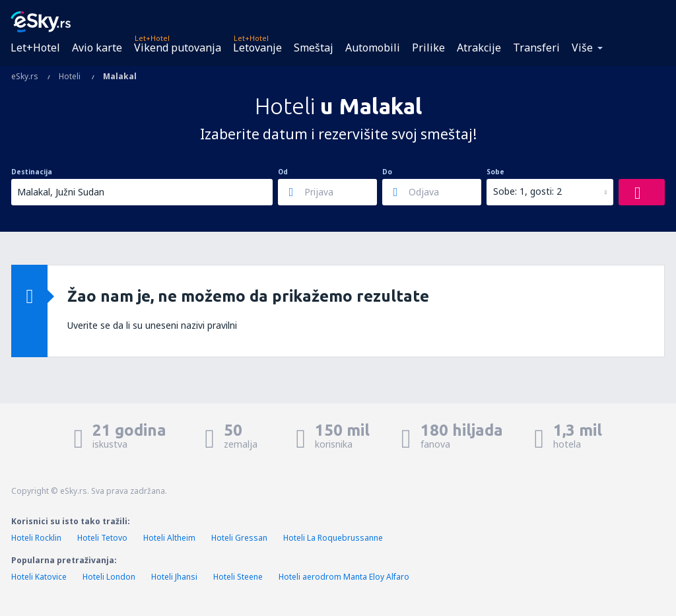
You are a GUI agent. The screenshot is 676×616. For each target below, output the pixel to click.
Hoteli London (109, 577)
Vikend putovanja (178, 48)
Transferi (536, 48)
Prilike (428, 48)
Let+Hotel (35, 48)
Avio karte (97, 48)
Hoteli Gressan (239, 538)
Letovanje (257, 48)
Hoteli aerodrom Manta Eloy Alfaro (344, 577)
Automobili (373, 48)
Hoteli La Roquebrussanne (333, 538)
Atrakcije (479, 48)
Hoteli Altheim (169, 538)
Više (582, 48)
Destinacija (32, 172)
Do (387, 172)
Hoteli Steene (238, 577)
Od (283, 172)
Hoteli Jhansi (174, 577)
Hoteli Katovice (39, 577)
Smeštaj (314, 48)
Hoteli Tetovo (102, 538)
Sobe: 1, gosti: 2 (527, 191)
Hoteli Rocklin (36, 538)
